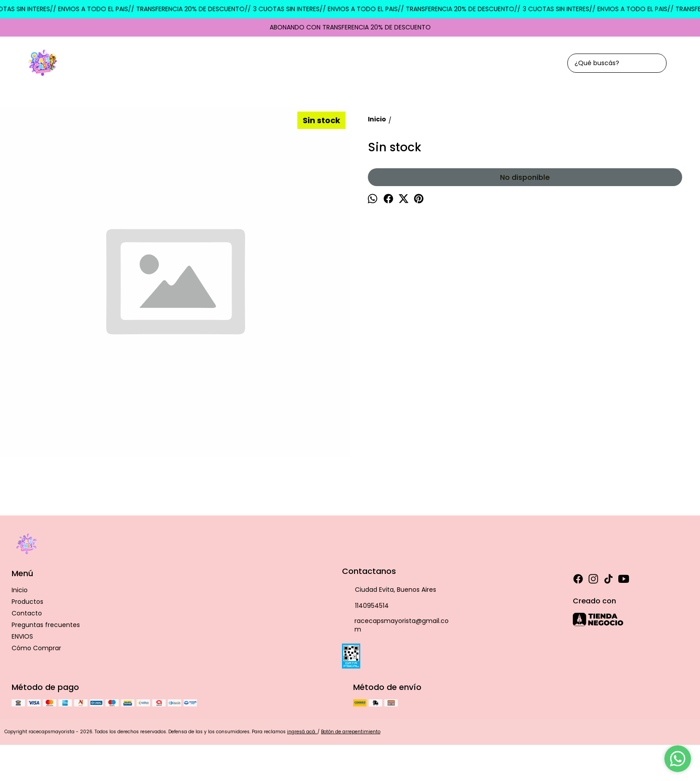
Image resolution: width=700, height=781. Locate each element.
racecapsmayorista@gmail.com (396, 625)
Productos (27, 602)
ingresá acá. (302, 732)
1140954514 (365, 606)
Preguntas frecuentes (46, 625)
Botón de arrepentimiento (351, 732)
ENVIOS (22, 636)
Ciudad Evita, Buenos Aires (389, 590)
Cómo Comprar (36, 648)
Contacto (27, 613)
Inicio (20, 590)
